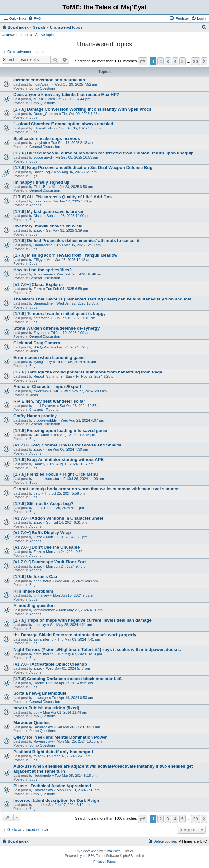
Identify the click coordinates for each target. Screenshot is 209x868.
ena (36, 508)
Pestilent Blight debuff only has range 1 (54, 752)
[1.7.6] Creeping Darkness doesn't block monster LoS (68, 679)
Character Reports (44, 410)
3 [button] (168, 61)
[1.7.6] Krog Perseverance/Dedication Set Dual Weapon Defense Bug (83, 168)
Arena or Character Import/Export (47, 387)
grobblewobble (45, 420)
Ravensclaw (43, 727)
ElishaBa (40, 187)
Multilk (38, 99)
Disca (38, 216)
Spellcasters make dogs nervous (47, 138)
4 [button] (175, 61)
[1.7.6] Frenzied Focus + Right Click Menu (56, 474)
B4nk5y (39, 464)
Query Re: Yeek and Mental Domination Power (60, 737)
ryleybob (40, 143)
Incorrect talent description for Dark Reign (56, 800)
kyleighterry (43, 362)
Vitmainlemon (44, 610)
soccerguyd (43, 157)
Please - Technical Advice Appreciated (52, 786)
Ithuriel (39, 805)
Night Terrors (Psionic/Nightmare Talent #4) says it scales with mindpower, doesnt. (97, 649)
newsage (41, 698)
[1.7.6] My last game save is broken (49, 211)
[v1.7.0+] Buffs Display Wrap (42, 533)
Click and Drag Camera (37, 343)
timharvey (41, 595)
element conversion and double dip (49, 80)
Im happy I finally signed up (41, 182)
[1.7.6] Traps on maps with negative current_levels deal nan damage (82, 620)
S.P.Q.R (40, 347)
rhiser (38, 756)
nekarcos (41, 201)
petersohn (41, 318)
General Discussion (45, 147)
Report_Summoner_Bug (53, 376)
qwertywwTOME (46, 391)
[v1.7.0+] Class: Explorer (38, 284)
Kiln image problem (33, 591)
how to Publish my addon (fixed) (46, 708)
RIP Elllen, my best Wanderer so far (49, 401)
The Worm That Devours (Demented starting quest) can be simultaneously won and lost (102, 299)
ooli (36, 712)
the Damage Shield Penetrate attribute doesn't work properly (75, 635)
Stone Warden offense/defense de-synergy (56, 328)
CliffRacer (41, 435)
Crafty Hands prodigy (35, 416)
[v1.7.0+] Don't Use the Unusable (46, 547)
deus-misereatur (46, 479)
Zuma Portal (112, 851)
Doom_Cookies (46, 114)
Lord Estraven (44, 406)
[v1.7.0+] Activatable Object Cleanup (50, 664)
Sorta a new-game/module (40, 693)
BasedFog (42, 172)
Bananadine (43, 245)
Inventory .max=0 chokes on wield (48, 226)
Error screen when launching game (49, 357)
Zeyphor (40, 333)
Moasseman (43, 274)
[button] (142, 61)
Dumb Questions (43, 88)
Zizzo (38, 230)
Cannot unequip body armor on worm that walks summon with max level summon (97, 489)
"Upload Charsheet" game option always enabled (63, 124)
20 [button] (196, 61)
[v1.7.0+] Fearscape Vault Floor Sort (50, 562)
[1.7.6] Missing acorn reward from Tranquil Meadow (65, 255)
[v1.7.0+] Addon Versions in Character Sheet (58, 518)
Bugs (33, 117)
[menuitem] (34, 18)
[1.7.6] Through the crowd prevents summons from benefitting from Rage (88, 372)
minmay (40, 625)
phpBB (88, 856)
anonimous (42, 581)
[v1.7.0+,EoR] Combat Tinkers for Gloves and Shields (67, 445)
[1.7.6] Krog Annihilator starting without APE (58, 460)
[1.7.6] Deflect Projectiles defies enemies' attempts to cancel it (76, 241)
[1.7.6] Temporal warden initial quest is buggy (60, 314)
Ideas (34, 351)
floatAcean (42, 84)
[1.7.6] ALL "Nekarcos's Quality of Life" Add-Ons (62, 197)
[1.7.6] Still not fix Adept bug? (43, 503)
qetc (37, 493)
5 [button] (183, 61)
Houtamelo (42, 776)
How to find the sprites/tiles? (43, 270)
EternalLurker (44, 128)
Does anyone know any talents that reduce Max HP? (66, 95)
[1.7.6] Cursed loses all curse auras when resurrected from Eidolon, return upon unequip (103, 153)
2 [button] (160, 61)
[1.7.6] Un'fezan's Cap (35, 576)
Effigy (38, 260)
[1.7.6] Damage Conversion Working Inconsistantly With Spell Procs (82, 109)
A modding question (34, 606)
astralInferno (43, 639)
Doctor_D (41, 683)
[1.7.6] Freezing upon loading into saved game (60, 430)
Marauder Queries (31, 722)
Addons (35, 205)
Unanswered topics (17, 35)
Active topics (45, 35)
